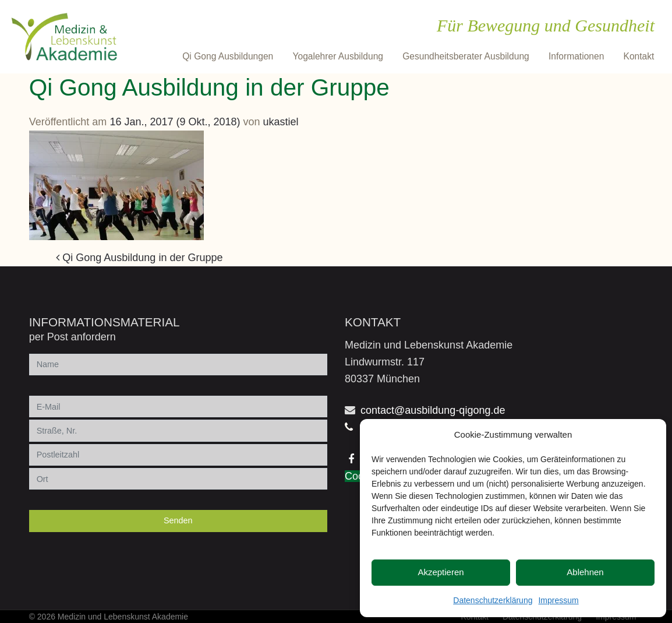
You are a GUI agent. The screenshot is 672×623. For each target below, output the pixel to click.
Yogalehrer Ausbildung (338, 56)
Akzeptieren (441, 572)
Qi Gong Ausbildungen (228, 56)
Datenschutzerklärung (493, 600)
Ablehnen (585, 572)
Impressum (558, 600)
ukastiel (281, 122)
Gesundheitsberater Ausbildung (466, 56)
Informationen (576, 56)
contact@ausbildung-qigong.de (433, 410)
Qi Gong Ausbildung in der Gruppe (139, 258)
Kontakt (639, 56)
